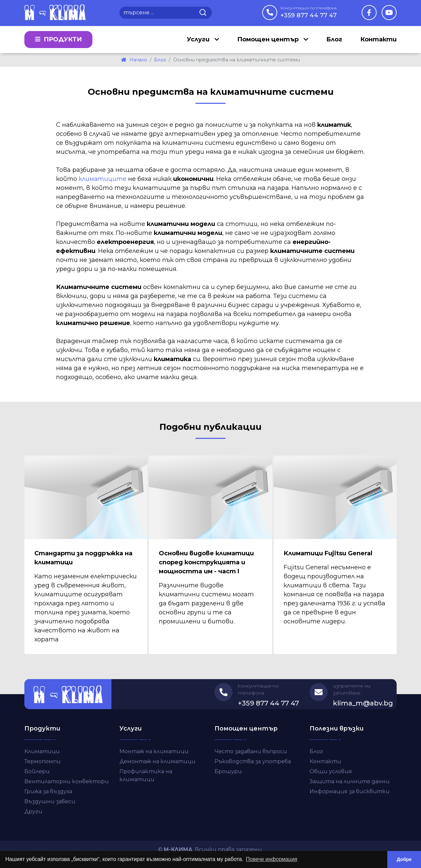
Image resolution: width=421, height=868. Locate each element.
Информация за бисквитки (350, 791)
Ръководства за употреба (253, 761)
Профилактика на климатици (146, 775)
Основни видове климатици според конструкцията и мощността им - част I (206, 562)
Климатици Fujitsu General (328, 553)
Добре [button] (404, 859)
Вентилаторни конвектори (67, 781)
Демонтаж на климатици (157, 761)
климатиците (103, 179)
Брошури (228, 771)
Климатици (42, 751)
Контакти (378, 39)
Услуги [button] (199, 39)
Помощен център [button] (269, 39)
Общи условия (331, 771)
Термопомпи (43, 761)
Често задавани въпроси (251, 751)
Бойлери (37, 771)
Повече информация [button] (272, 859)
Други (33, 811)
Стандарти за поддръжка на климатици (83, 558)
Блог (334, 39)
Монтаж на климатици (154, 751)
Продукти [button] (58, 39)
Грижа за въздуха (48, 791)
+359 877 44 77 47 (309, 12)
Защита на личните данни (350, 781)
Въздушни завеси (50, 801)
